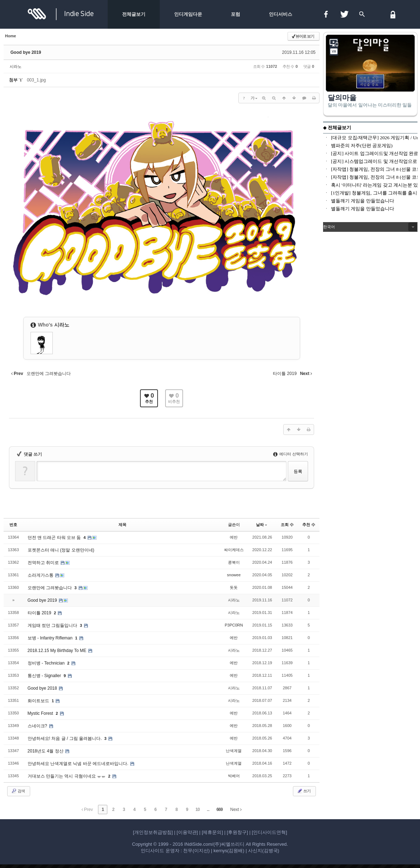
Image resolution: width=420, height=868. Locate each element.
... (208, 810)
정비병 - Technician (47, 663)
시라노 (16, 66)
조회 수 (287, 525)
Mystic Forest (41, 713)
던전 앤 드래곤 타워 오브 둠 (55, 538)
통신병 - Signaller (45, 676)
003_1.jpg (36, 80)
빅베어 (234, 776)
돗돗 (234, 587)
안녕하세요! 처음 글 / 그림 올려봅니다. (65, 738)
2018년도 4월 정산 (46, 751)
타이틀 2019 (40, 613)
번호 (13, 525)
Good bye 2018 (43, 688)
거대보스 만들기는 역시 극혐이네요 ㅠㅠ (67, 776)
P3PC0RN (234, 625)
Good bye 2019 (26, 52)
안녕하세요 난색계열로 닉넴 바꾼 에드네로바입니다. (79, 764)
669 (220, 810)
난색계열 (234, 751)
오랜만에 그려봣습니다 (50, 588)
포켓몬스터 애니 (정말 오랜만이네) (61, 550)
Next (236, 810)
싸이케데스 (234, 550)
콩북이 (234, 562)
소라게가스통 (41, 575)
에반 (234, 537)
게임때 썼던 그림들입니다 (53, 625)
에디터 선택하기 (291, 454)
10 (198, 810)
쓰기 (304, 791)
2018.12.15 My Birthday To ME (58, 651)
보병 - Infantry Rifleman (51, 638)
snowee (234, 575)
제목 (122, 525)
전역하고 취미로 (44, 563)
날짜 (262, 525)
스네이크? (38, 726)
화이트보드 (39, 701)
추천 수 (309, 525)
